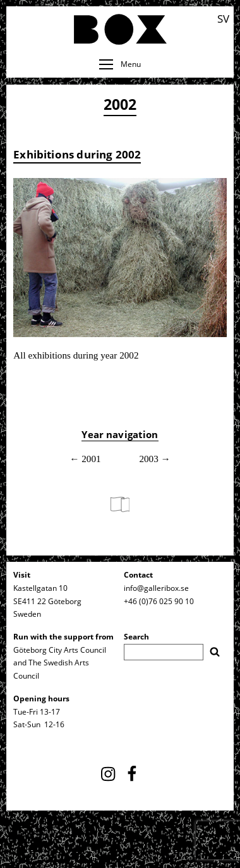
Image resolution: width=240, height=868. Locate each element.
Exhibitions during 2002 (77, 154)
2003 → (154, 459)
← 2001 (85, 459)
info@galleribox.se (156, 588)
